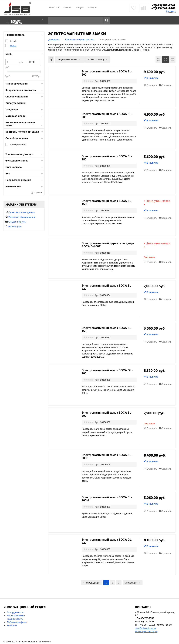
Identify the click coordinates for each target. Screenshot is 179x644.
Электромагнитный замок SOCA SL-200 (107, 115)
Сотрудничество (16, 612)
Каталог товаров (16, 20)
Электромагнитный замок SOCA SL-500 (107, 73)
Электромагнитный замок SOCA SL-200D (107, 456)
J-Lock (13, 41)
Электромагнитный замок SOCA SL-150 (107, 329)
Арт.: (97, 81)
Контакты (171, 11)
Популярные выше (69, 59)
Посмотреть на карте (146, 631)
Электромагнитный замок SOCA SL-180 (107, 158)
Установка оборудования (22, 217)
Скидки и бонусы (17, 222)
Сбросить (38, 192)
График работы (15, 619)
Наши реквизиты (16, 616)
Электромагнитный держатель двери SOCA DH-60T (106, 245)
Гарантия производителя (22, 212)
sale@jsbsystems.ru (145, 628)
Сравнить (166, 85)
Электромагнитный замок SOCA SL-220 (107, 287)
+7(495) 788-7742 (163, 5)
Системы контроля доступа (80, 39)
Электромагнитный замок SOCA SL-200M (107, 499)
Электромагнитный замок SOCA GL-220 (107, 541)
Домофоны (54, 39)
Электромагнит (18, 144)
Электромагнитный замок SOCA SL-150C (107, 202)
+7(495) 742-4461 (163, 8)
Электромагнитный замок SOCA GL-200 (107, 372)
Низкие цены (15, 226)
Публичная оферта (17, 622)
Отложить (152, 85)
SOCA (13, 45)
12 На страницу (96, 59)
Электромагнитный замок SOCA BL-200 (107, 414)
